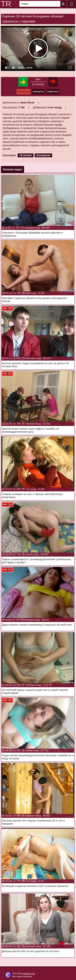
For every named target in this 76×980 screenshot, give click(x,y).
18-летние (26, 155)
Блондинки (43, 155)
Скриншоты (38, 92)
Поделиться (53, 92)
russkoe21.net (29, 973)
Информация (23, 92)
